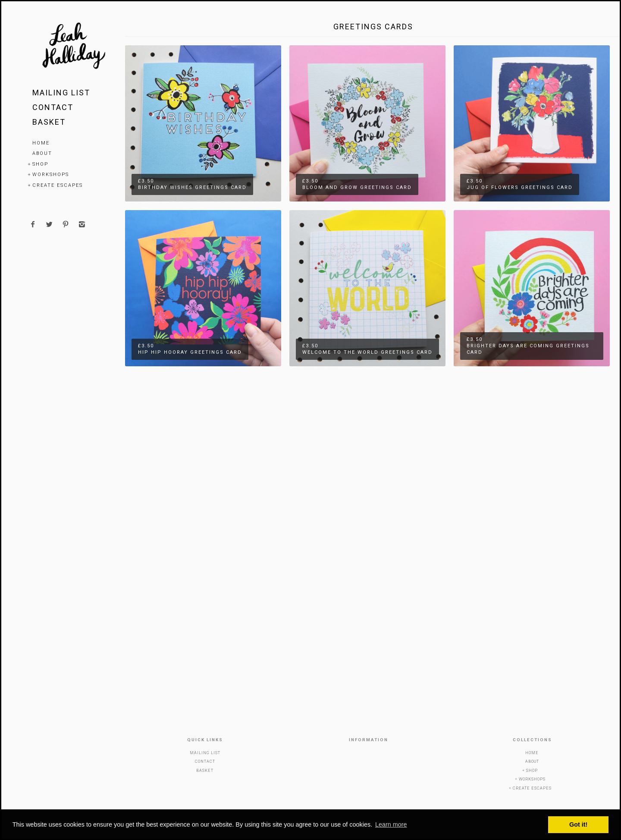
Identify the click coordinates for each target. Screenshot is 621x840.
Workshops (51, 175)
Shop (40, 164)
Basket (49, 122)
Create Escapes (58, 185)
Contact (53, 107)
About (42, 153)
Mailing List (61, 93)
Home (41, 143)
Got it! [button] (578, 824)
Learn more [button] (391, 824)
